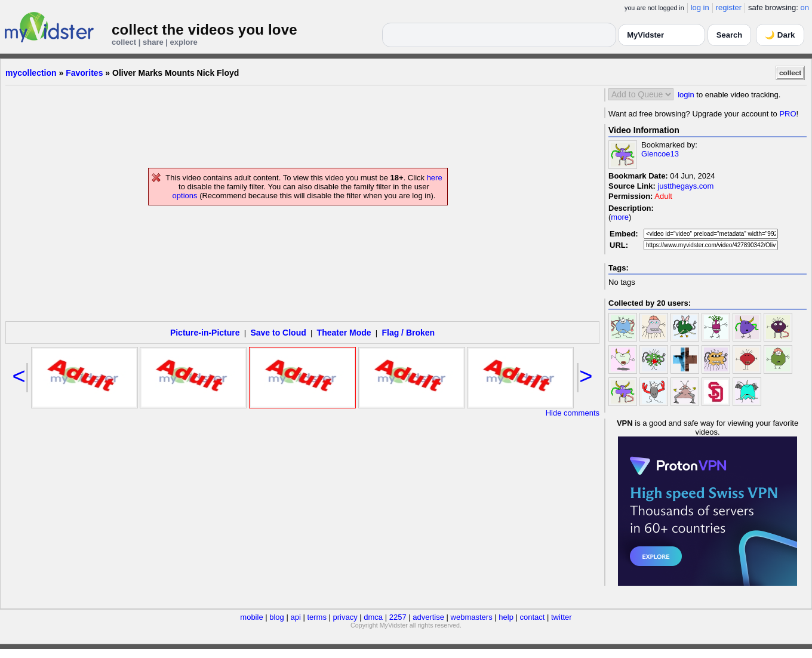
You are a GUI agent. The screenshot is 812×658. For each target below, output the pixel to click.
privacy (345, 617)
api (295, 617)
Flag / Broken (408, 333)
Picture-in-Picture (205, 333)
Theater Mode (344, 333)
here (435, 178)
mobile (251, 617)
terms (317, 617)
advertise (428, 617)
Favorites (84, 73)
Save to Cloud (278, 333)
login (686, 95)
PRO (788, 114)
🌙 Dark (780, 35)
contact (532, 617)
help (506, 617)
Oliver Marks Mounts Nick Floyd (176, 73)
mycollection (31, 73)
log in (700, 7)
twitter (562, 617)
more (620, 217)
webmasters (472, 617)
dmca (373, 617)
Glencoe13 (660, 154)
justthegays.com (685, 186)
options (185, 196)
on (805, 7)
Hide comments (573, 413)
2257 (398, 617)
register (729, 7)
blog (277, 617)
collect (790, 73)
